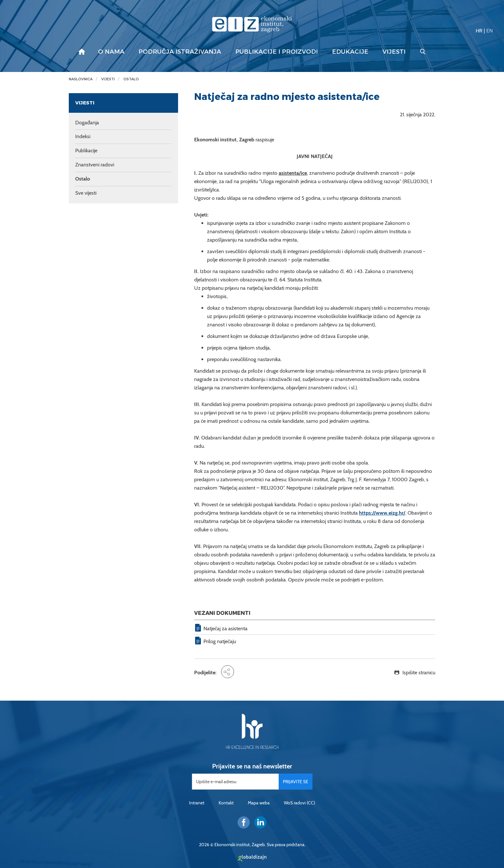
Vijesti (394, 52)
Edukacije (350, 52)
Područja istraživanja (180, 52)
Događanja (87, 123)
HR (479, 31)
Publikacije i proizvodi (277, 52)
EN (490, 31)
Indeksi (83, 136)
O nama (111, 52)
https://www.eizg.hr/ (382, 513)
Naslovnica (81, 79)
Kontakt (226, 803)
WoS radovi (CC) (299, 803)
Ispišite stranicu (419, 673)
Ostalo (131, 79)
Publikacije (86, 151)
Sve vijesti (86, 193)
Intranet (197, 803)
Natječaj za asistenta (225, 629)
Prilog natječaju (220, 641)
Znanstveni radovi (95, 165)
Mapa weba (259, 803)
